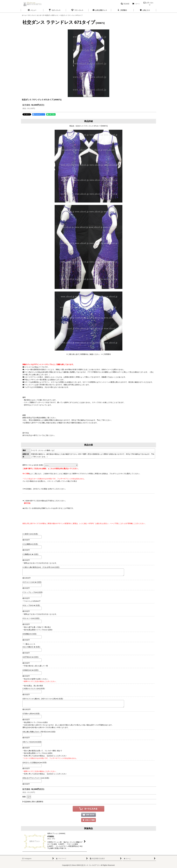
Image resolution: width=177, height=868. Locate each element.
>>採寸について (38, 435)
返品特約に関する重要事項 (33, 802)
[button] (125, 4)
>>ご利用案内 (106, 354)
